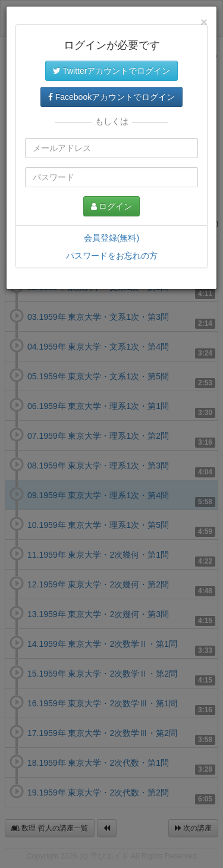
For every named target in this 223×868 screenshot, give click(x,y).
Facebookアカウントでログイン (111, 97)
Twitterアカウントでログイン (112, 71)
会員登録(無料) (111, 238)
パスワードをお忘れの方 (112, 256)
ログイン (112, 206)
